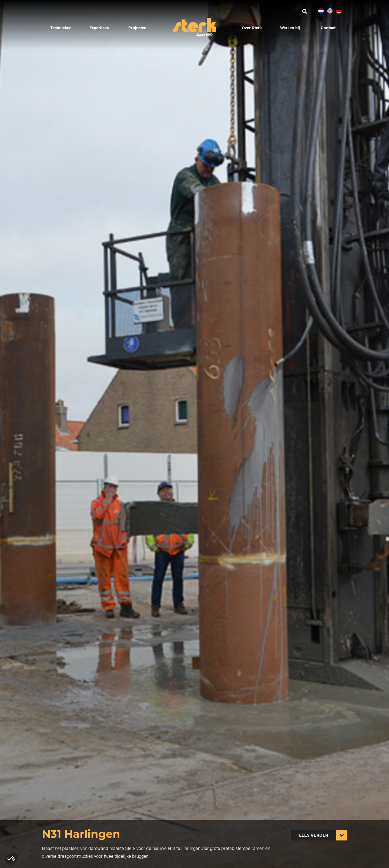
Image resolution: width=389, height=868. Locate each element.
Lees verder (314, 835)
